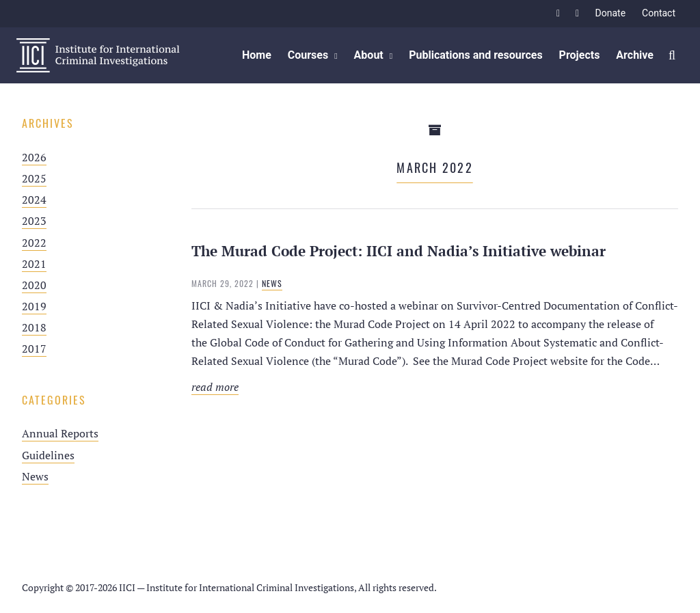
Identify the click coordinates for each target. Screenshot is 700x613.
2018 (34, 327)
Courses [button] (308, 55)
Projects (580, 55)
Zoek (673, 55)
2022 (34, 243)
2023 (34, 221)
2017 (34, 349)
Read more (365, 387)
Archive (635, 55)
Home (257, 55)
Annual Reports (60, 433)
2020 (34, 285)
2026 (34, 157)
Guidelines (48, 455)
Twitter (578, 14)
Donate (611, 13)
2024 (34, 200)
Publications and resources (475, 55)
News (35, 476)
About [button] (369, 55)
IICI (98, 55)
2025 (34, 178)
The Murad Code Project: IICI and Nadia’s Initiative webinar (399, 251)
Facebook (558, 14)
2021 (34, 264)
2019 (34, 306)
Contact (659, 13)
